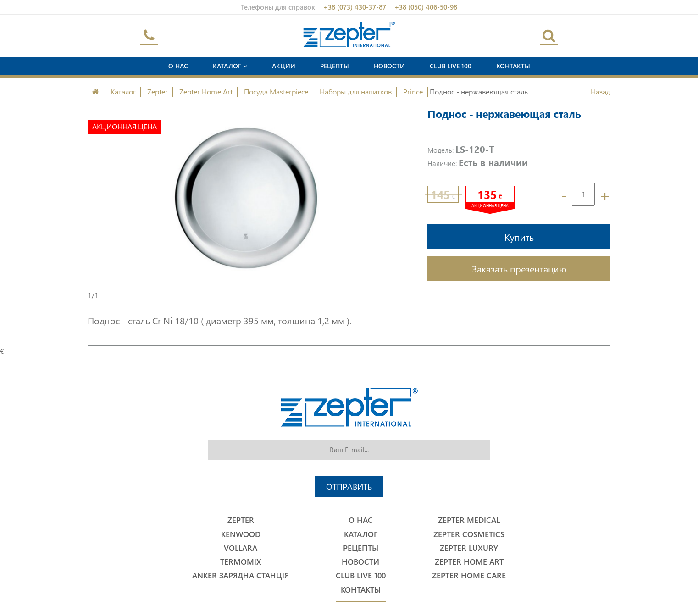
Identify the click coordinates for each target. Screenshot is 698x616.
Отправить (349, 486)
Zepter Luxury (469, 548)
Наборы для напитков (356, 92)
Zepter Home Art (206, 92)
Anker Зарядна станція (241, 575)
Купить (519, 237)
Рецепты (335, 66)
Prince (413, 92)
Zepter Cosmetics (469, 534)
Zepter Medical (469, 520)
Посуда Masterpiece (276, 92)
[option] (246, 198)
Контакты (513, 66)
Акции (284, 66)
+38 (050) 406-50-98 (426, 7)
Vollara (241, 548)
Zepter (158, 92)
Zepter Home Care (469, 575)
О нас (178, 66)
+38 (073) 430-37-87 (355, 7)
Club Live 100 (451, 66)
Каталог (230, 66)
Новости (389, 66)
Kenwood (241, 534)
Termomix (241, 562)
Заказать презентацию (519, 268)
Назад (601, 92)
